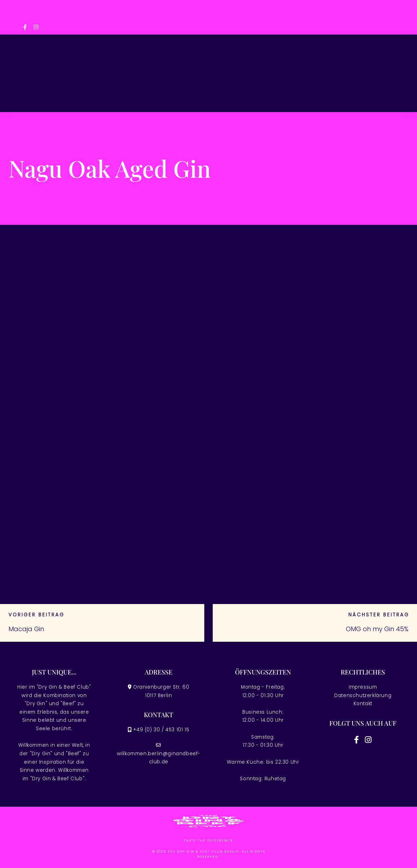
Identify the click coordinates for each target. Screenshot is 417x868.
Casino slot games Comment (349, 260)
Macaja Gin (26, 629)
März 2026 (327, 418)
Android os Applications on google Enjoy (356, 311)
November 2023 (334, 537)
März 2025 (327, 497)
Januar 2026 (330, 444)
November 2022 (334, 563)
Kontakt (363, 704)
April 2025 (327, 484)
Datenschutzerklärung (363, 695)
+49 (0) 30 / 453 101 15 (161, 730)
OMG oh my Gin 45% (377, 629)
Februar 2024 (331, 524)
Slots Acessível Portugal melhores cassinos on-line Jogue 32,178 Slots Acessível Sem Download (357, 338)
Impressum (363, 687)
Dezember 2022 (333, 550)
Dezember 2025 (333, 458)
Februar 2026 (331, 431)
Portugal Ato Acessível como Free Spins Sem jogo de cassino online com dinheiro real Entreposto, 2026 (357, 283)
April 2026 (327, 404)
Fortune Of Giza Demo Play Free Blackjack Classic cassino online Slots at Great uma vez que (360, 370)
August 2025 (331, 471)
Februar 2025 (331, 510)
